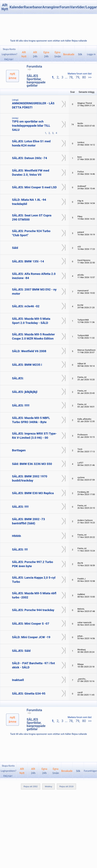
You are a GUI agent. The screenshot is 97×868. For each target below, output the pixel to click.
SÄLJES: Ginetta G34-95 (29, 694)
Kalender (16, 7)
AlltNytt (24, 54)
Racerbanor (33, 7)
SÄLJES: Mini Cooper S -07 (31, 624)
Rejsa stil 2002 (30, 786)
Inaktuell (18, 680)
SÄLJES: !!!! (20, 549)
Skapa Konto (9, 49)
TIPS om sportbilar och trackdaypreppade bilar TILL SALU (31, 126)
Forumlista (34, 68)
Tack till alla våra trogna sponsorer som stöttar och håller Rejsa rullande (48, 41)
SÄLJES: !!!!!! (21, 405)
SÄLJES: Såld (21, 651)
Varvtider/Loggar (83, 7)
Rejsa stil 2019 (66, 786)
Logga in (91, 54)
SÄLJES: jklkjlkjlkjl (25, 392)
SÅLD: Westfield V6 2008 (29, 351)
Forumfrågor (90, 771)
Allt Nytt (5, 7)
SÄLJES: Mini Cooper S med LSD (34, 187)
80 (84, 77)
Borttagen (19, 450)
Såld (15, 248)
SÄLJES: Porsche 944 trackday (33, 610)
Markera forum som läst (80, 74)
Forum (65, 7)
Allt (35, 54)
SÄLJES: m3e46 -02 (26, 306)
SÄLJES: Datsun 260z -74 (30, 158)
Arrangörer (51, 7)
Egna (46, 54)
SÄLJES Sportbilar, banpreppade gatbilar (36, 81)
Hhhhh (16, 536)
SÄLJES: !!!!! (20, 507)
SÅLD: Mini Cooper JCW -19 (31, 637)
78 (71, 77)
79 (77, 77)
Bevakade (69, 54)
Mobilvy (48, 786)
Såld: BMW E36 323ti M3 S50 (32, 464)
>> (89, 77)
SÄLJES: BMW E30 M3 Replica (33, 493)
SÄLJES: (18, 378)
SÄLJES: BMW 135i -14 (28, 261)
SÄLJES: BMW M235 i (27, 365)
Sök (80, 54)
